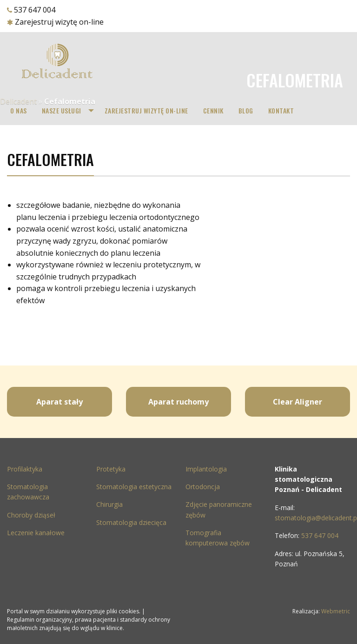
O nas (19, 110)
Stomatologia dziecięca (131, 522)
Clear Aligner (297, 402)
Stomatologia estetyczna (134, 487)
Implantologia (206, 469)
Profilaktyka (25, 469)
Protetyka (111, 469)
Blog (246, 110)
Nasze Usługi (62, 110)
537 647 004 (35, 10)
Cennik (213, 110)
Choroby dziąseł (31, 515)
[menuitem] (19, 111)
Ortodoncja (203, 487)
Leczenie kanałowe (36, 533)
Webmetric (336, 611)
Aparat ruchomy (178, 402)
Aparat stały (59, 402)
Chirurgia (109, 504)
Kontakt (281, 110)
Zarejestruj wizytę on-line (59, 22)
